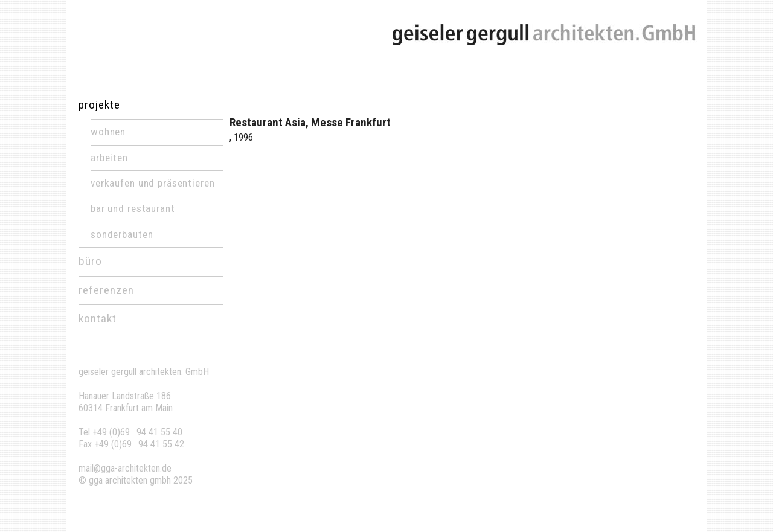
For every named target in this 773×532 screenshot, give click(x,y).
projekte (99, 105)
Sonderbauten (122, 234)
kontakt (98, 319)
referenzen (106, 290)
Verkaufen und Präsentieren (152, 183)
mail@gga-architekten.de (125, 468)
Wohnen (108, 132)
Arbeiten (109, 158)
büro (90, 261)
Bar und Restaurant (133, 208)
